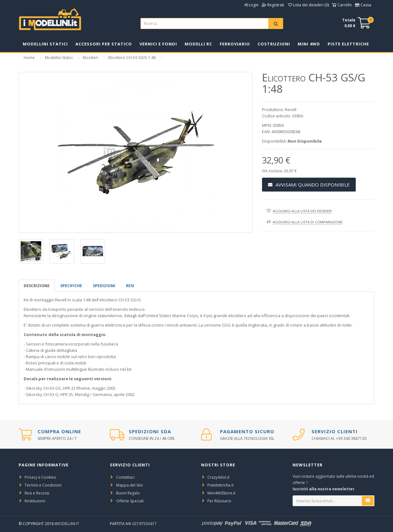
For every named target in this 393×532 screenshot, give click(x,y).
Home (29, 58)
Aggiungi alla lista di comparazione (308, 222)
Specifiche (71, 286)
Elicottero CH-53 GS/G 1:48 (132, 58)
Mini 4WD (309, 44)
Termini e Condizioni (43, 485)
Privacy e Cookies (40, 477)
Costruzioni (274, 44)
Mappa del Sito (130, 485)
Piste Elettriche (348, 44)
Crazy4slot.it (218, 477)
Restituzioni (35, 501)
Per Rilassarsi (219, 501)
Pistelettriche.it (220, 485)
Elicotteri (90, 58)
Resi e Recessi (37, 493)
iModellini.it (67, 524)
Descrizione (37, 286)
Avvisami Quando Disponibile (309, 185)
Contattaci (125, 477)
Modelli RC (198, 44)
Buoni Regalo (128, 493)
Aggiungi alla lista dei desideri (302, 211)
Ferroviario (235, 44)
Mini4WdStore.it (221, 493)
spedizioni (104, 286)
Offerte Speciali (130, 501)
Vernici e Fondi (158, 44)
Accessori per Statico (104, 44)
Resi (130, 286)
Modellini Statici (45, 44)
